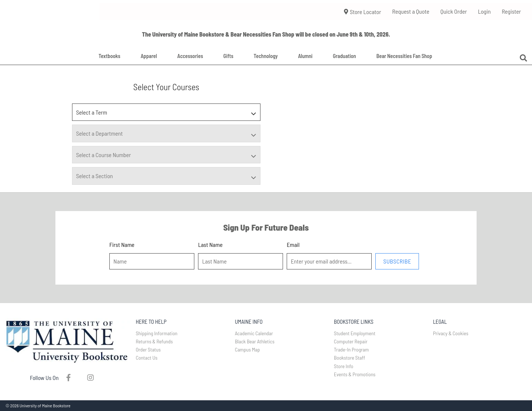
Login (484, 11)
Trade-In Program (352, 349)
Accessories (190, 56)
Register (511, 11)
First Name (122, 244)
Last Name (210, 244)
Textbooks (110, 56)
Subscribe (397, 261)
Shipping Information (157, 333)
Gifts (229, 56)
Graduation (345, 56)
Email (293, 244)
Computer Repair (351, 341)
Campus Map (248, 349)
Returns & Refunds (154, 341)
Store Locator (363, 12)
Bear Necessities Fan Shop (404, 56)
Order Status (148, 349)
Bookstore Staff (349, 358)
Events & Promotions (355, 374)
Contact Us (147, 358)
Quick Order (454, 11)
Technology (266, 56)
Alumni (305, 56)
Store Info (344, 366)
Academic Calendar (254, 333)
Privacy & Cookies (451, 333)
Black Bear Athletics (255, 341)
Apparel (149, 56)
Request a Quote (411, 11)
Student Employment (355, 333)
